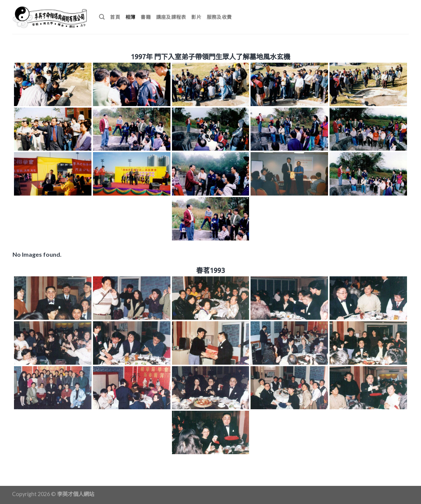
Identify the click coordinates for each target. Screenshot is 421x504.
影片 (196, 17)
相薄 (131, 17)
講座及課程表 (171, 17)
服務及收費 (219, 17)
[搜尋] (102, 17)
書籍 (146, 17)
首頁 (115, 17)
